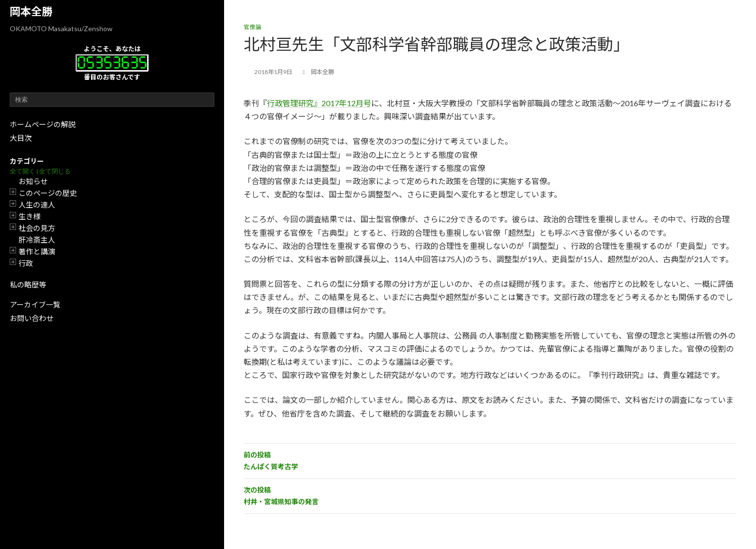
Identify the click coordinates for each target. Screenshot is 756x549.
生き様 (29, 216)
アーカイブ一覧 (35, 304)
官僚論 (252, 27)
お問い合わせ (32, 318)
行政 (26, 263)
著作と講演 (37, 251)
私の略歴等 (28, 284)
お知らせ (33, 181)
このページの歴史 (48, 193)
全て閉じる (55, 171)
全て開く (22, 171)
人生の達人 (37, 205)
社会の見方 (37, 228)
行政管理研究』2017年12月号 (319, 103)
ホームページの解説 (43, 124)
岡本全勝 (31, 11)
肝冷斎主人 (37, 240)
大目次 (21, 138)
